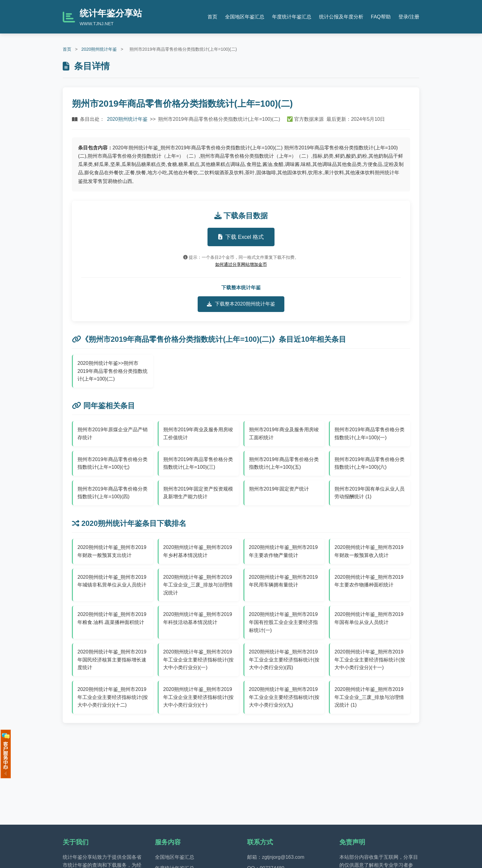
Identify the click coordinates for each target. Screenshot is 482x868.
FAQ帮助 (381, 17)
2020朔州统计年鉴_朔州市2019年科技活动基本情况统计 (198, 618)
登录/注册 (409, 17)
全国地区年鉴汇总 (245, 17)
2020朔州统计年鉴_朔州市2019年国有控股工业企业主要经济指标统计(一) (283, 622)
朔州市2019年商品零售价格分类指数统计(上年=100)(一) (369, 434)
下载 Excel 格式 (241, 237)
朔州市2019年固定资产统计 (279, 489)
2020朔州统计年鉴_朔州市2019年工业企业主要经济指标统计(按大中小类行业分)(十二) (113, 697)
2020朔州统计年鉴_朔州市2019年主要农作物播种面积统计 (369, 581)
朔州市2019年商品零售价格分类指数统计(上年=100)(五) (284, 463)
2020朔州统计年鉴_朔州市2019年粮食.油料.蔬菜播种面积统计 (112, 618)
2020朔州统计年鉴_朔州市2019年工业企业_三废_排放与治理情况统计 (198, 585)
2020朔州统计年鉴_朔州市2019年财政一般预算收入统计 (369, 551)
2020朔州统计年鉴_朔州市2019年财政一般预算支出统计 (112, 551)
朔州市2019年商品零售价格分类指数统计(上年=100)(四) (113, 493)
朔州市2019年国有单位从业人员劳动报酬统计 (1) (369, 493)
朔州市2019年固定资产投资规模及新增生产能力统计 (198, 493)
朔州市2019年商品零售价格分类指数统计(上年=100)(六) (369, 463)
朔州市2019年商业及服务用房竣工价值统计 (198, 434)
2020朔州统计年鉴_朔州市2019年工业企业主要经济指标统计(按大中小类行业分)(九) (284, 697)
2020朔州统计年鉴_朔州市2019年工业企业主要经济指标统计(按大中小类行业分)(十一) (370, 660)
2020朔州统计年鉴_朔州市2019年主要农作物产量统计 (283, 551)
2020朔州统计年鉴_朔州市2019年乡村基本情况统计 (198, 551)
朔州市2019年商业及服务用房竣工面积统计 (284, 434)
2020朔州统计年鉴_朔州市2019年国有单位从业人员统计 (369, 618)
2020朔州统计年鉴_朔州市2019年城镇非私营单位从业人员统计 (112, 581)
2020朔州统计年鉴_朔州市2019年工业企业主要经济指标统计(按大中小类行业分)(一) (198, 660)
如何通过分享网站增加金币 (241, 264)
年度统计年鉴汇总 (292, 17)
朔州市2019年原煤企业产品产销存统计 (113, 434)
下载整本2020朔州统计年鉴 (241, 304)
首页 (212, 17)
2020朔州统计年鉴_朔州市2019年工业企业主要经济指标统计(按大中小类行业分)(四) (284, 660)
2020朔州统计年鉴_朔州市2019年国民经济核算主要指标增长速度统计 (112, 660)
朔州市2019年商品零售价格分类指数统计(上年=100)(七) (113, 463)
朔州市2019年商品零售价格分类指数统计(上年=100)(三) (198, 463)
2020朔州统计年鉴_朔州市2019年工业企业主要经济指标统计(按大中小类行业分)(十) (198, 697)
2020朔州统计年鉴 (99, 49)
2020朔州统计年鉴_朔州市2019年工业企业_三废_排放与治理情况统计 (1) (369, 697)
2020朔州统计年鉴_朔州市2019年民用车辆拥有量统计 (283, 581)
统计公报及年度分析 (341, 17)
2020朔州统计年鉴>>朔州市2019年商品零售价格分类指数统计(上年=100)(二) (113, 371)
